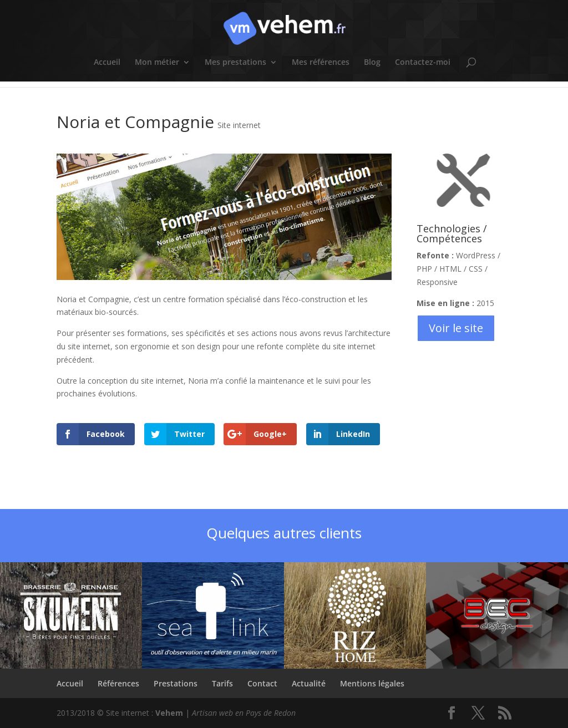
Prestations (176, 683)
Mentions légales (372, 683)
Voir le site (456, 328)
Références (118, 683)
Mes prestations (235, 63)
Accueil (107, 63)
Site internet (239, 125)
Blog (372, 63)
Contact (262, 683)
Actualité (309, 683)
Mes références (321, 63)
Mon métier (157, 63)
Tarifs (222, 683)
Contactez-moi (423, 63)
